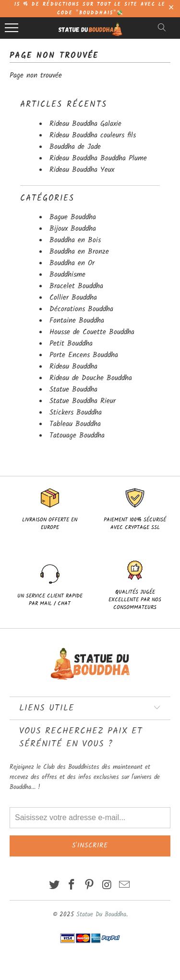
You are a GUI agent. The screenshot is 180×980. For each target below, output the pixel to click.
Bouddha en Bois (75, 240)
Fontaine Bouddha (77, 321)
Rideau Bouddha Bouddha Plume (98, 158)
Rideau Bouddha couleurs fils (93, 135)
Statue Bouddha (73, 390)
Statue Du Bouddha (101, 915)
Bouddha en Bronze (79, 252)
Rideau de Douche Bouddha (91, 378)
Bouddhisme (67, 275)
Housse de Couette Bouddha (92, 332)
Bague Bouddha (73, 217)
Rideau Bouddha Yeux (82, 170)
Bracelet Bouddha (76, 286)
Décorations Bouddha (81, 309)
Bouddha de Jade (75, 147)
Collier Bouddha (73, 298)
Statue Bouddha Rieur (83, 401)
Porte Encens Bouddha (84, 355)
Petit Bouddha (71, 344)
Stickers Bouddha (76, 413)
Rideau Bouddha (73, 367)
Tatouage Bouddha (77, 436)
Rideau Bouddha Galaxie (85, 124)
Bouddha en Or (72, 263)
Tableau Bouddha (75, 424)
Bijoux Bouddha (73, 229)
